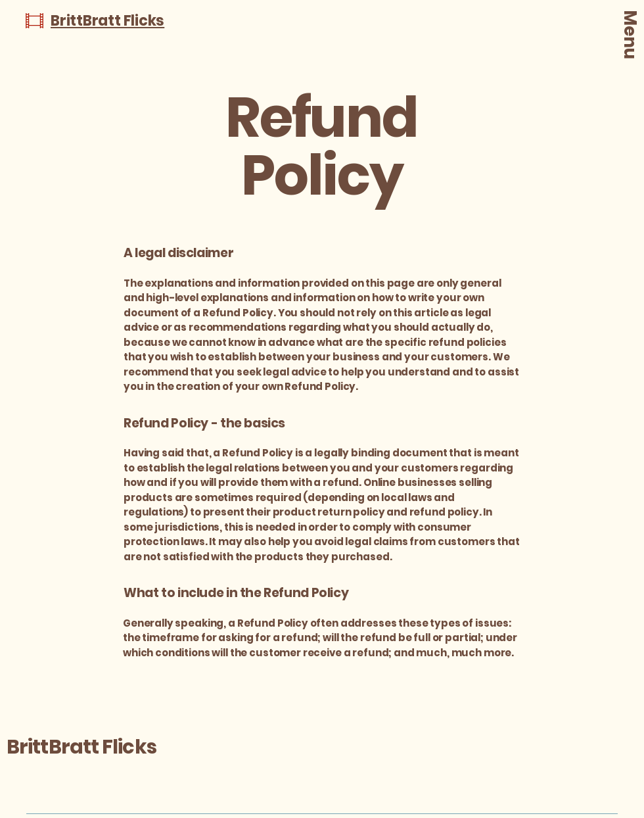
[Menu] (630, 42)
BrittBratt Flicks (81, 747)
